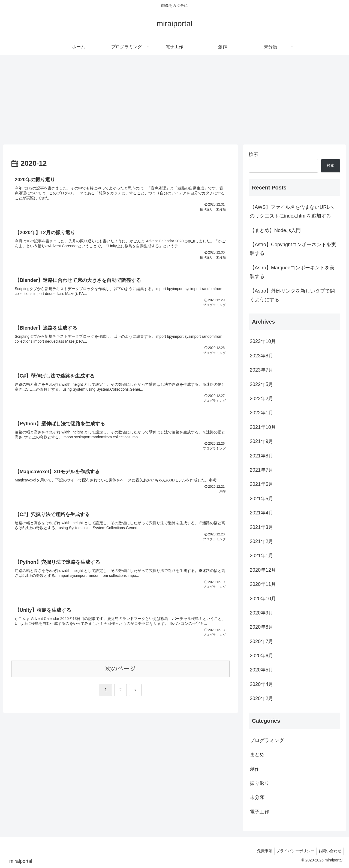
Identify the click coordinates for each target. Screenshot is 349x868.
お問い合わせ (329, 851)
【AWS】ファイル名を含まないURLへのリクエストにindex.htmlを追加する (292, 212)
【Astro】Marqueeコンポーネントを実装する (292, 272)
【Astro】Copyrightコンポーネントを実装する (293, 249)
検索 (254, 154)
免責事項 (260, 851)
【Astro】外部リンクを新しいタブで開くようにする (292, 295)
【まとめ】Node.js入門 (275, 230)
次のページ (121, 678)
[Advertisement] (174, 100)
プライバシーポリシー (293, 851)
